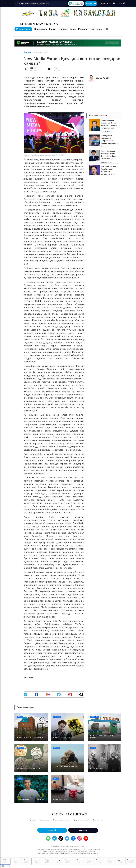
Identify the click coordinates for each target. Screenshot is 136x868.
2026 (5, 861)
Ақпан (26, 861)
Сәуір (47, 861)
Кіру (122, 4)
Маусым (68, 861)
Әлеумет (63, 29)
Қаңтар (16, 861)
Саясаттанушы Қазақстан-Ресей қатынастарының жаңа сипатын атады (109, 125)
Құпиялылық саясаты (62, 820)
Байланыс (83, 830)
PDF (107, 29)
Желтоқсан (131, 861)
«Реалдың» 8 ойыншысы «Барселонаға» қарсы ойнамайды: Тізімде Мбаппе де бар (109, 142)
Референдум (23, 29)
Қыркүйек (99, 861)
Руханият (83, 29)
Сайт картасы (98, 820)
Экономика (41, 29)
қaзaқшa (106, 4)
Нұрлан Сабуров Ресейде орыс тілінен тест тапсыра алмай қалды (108, 171)
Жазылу (91, 3)
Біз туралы (96, 29)
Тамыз (89, 861)
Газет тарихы (45, 820)
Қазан (110, 861)
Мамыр (58, 861)
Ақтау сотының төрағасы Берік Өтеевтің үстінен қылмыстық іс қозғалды (108, 156)
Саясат (53, 29)
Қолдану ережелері (81, 820)
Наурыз (37, 861)
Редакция (32, 820)
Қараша (120, 861)
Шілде (79, 861)
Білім (73, 29)
